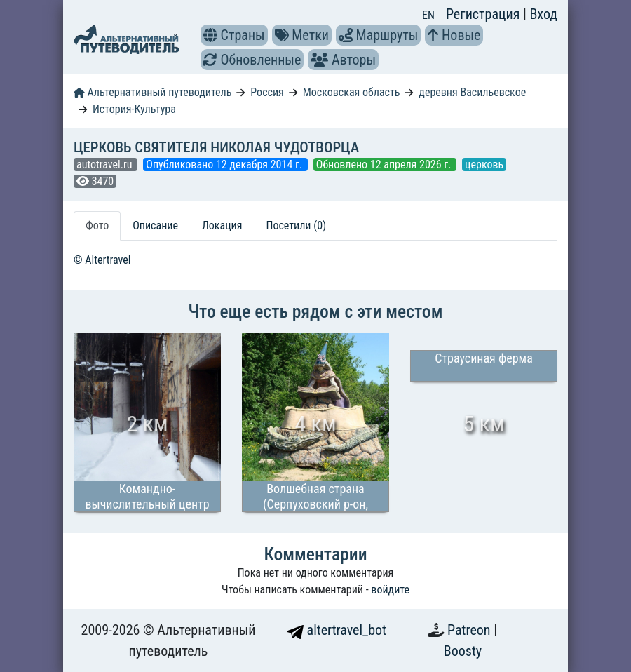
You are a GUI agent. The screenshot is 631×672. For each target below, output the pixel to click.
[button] (210, 35)
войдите (390, 590)
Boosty (463, 651)
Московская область (352, 92)
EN (428, 15)
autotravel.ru (106, 164)
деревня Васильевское (472, 92)
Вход (543, 14)
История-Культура (134, 109)
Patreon (470, 630)
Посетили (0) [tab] (296, 226)
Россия (267, 92)
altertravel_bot (337, 630)
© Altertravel (102, 260)
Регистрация (484, 14)
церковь (484, 164)
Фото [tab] (97, 226)
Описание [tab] (155, 226)
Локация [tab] (222, 226)
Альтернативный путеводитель (152, 92)
